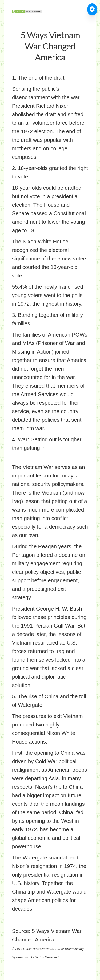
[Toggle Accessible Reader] (92, 9)
